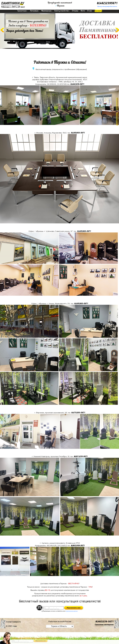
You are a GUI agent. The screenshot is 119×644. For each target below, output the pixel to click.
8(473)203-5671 (78, 413)
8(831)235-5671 (81, 456)
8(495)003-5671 (78, 133)
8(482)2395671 (107, 3)
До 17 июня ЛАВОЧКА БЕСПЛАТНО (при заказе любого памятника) (31, 638)
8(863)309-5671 (78, 546)
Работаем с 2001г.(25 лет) (13, 7)
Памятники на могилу (11, 5)
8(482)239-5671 (77, 84)
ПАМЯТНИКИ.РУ (13, 3)
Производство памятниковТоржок (60, 4)
